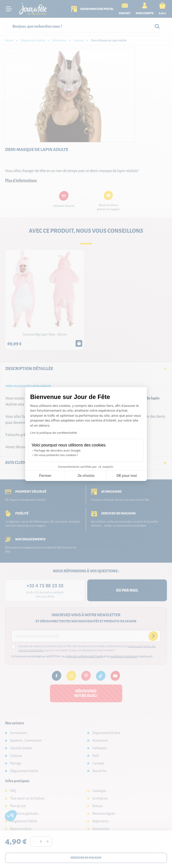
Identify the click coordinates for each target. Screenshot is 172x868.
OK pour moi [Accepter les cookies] (127, 476)
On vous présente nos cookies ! (56, 455)
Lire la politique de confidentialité (54, 433)
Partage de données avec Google (57, 450)
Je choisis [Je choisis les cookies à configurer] (86, 476)
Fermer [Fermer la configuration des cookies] (45, 476)
